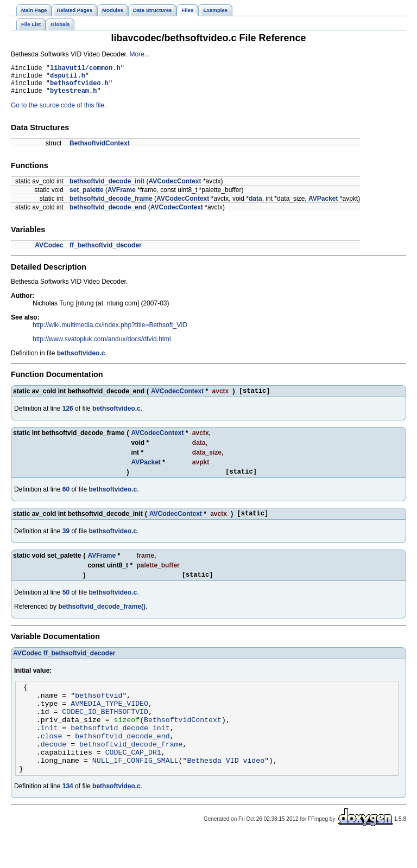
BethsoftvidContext (100, 150)
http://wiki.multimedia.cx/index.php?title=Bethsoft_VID (110, 331)
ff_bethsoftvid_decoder (106, 252)
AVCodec (49, 252)
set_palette (87, 196)
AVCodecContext (175, 188)
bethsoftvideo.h (79, 88)
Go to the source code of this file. (58, 112)
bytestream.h (73, 97)
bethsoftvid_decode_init (107, 188)
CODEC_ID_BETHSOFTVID (105, 731)
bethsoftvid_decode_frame (111, 205)
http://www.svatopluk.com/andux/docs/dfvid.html (102, 346)
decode (54, 770)
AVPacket (323, 205)
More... (140, 54)
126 (68, 417)
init (49, 750)
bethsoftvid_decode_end (108, 214)
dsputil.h (68, 78)
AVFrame (122, 196)
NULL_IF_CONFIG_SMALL (135, 789)
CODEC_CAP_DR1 (133, 780)
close (52, 760)
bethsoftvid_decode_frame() (102, 620)
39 (66, 542)
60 (66, 499)
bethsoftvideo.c (81, 360)
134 (68, 817)
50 (66, 605)
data (255, 205)
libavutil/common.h (85, 69)
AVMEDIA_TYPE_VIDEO (109, 721)
